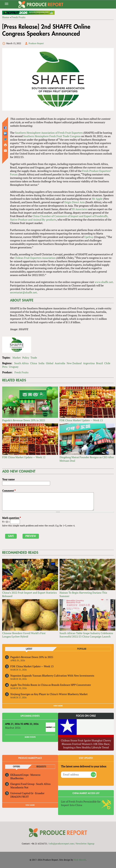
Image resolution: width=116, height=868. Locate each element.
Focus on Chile (86, 716)
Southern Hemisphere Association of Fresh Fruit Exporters (49, 133)
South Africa (21, 363)
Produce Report (36, 43)
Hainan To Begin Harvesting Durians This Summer (83, 594)
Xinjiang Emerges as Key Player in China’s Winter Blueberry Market (49, 694)
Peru (5, 367)
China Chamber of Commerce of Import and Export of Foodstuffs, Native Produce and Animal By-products (59, 218)
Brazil (99, 363)
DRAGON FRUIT (20, 797)
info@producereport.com (61, 844)
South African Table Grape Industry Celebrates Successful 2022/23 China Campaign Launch (86, 635)
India (41, 363)
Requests (41, 767)
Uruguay (14, 367)
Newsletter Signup (85, 844)
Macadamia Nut (19, 787)
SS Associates (80, 209)
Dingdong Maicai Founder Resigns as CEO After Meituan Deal (87, 459)
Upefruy (89, 237)
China (34, 363)
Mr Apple (97, 199)
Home (6, 17)
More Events (30, 737)
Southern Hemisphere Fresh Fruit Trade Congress (52, 136)
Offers (16, 767)
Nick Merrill (80, 860)
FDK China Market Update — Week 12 (24, 457)
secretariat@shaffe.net (23, 292)
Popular (82, 649)
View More (30, 805)
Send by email (5, 151)
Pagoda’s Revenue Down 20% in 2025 (24, 420)
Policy (26, 358)
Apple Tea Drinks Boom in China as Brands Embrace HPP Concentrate (51, 685)
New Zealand (74, 363)
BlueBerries (17, 778)
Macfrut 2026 (13, 728)
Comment (9, 491)
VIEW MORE (58, 706)
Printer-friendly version (5, 145)
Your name (8, 479)
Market (17, 358)
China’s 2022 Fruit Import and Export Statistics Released (29, 594)
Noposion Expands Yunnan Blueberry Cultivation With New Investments (52, 676)
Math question (11, 518)
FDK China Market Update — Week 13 (81, 420)
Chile (107, 363)
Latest (29, 649)
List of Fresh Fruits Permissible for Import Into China (81, 803)
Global (50, 363)
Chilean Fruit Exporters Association (35, 258)
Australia (60, 363)
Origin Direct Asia (74, 202)
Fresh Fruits (18, 17)
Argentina (89, 363)
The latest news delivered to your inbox (84, 766)
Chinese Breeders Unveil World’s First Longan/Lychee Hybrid (24, 635)
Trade (34, 358)
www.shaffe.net (104, 282)
